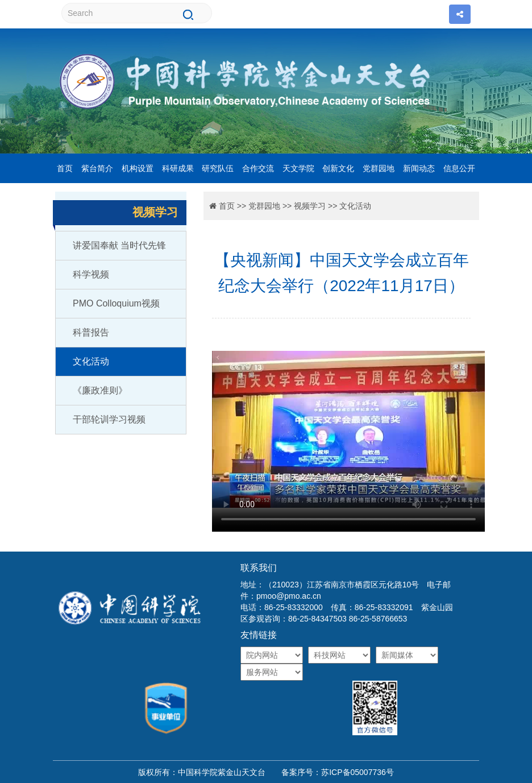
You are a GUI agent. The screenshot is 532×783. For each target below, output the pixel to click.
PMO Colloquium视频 (116, 303)
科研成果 (178, 168)
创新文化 (338, 168)
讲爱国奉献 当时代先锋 (119, 245)
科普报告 (91, 332)
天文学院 (298, 168)
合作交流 (258, 168)
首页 (65, 168)
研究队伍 (218, 168)
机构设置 (138, 168)
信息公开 (459, 168)
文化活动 (91, 361)
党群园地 (379, 168)
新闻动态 (419, 168)
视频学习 (310, 206)
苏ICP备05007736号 (358, 772)
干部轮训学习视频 (109, 419)
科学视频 (91, 274)
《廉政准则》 (100, 390)
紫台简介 (97, 168)
